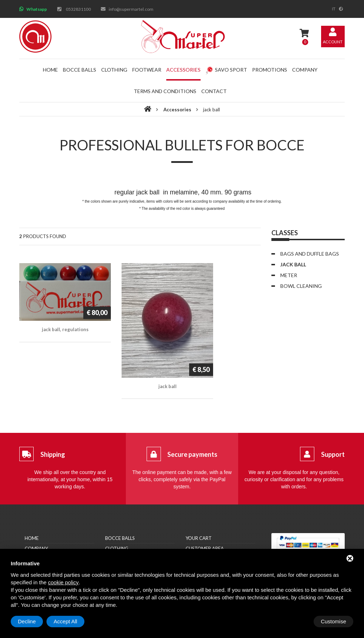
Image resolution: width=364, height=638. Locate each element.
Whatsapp (37, 9)
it (334, 9)
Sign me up (198, 536)
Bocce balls (80, 70)
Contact (214, 91)
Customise (31, 621)
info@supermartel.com (131, 9)
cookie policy (63, 582)
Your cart (199, 516)
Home (50, 70)
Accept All (334, 621)
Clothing (114, 70)
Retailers (36, 536)
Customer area (205, 526)
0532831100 (78, 9)
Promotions (270, 70)
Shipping (53, 432)
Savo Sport (226, 70)
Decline (296, 621)
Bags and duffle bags (310, 254)
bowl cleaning (301, 286)
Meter (289, 275)
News (31, 547)
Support (333, 432)
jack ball (293, 264)
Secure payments (192, 432)
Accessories (183, 70)
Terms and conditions (165, 91)
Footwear (147, 70)
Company (305, 70)
